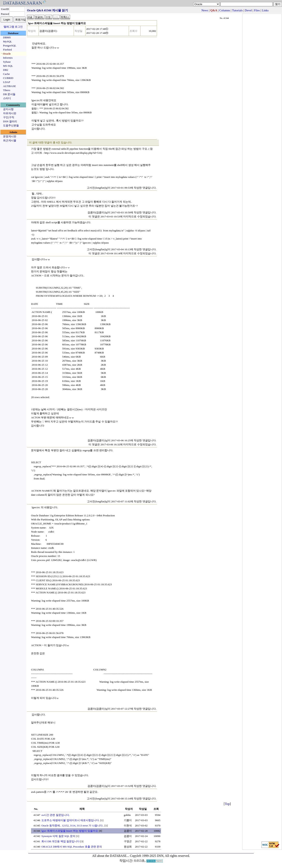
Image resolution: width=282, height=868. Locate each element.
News (205, 10)
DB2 (6, 70)
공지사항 (8, 109)
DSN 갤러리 (10, 121)
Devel (248, 10)
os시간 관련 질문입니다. (56, 815)
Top (227, 804)
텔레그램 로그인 (13, 27)
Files (257, 10)
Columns (225, 10)
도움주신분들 (11, 125)
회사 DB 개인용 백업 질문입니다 (61, 841)
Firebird (7, 50)
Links (265, 10)
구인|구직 (9, 117)
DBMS (7, 37)
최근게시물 (10, 140)
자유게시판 (10, 113)
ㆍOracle (5, 54)
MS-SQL (8, 66)
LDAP (7, 82)
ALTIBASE (9, 86)
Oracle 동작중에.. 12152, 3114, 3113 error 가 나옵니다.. (73, 826)
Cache (6, 74)
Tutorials (237, 10)
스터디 (7, 98)
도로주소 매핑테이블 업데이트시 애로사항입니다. (70, 820)
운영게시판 (10, 136)
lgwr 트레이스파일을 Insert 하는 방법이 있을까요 (70, 831)
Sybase (7, 62)
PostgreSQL (10, 46)
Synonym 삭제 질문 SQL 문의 (58, 836)
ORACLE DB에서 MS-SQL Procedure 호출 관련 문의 (72, 847)
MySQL (8, 41)
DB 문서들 (9, 94)
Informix (8, 58)
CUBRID (8, 78)
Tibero (7, 90)
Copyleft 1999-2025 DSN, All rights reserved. (160, 856)
